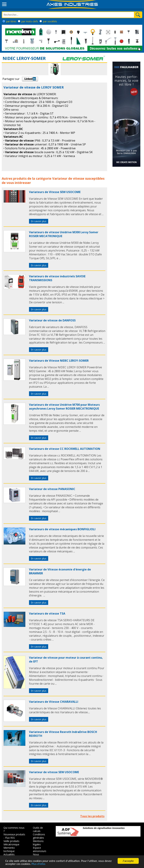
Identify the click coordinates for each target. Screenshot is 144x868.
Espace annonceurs (40, 849)
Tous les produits (92, 816)
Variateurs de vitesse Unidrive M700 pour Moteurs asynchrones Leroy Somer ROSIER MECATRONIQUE (64, 407)
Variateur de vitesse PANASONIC (52, 489)
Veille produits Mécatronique (11, 843)
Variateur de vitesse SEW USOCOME (54, 772)
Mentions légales (38, 843)
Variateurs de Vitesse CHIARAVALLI (54, 702)
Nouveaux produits (14, 834)
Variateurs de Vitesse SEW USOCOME (55, 192)
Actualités (9, 854)
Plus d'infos (39, 864)
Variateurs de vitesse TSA (47, 614)
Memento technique (9, 849)
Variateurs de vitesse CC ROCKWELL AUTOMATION (65, 449)
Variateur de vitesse (68, 178)
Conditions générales (39, 836)
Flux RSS (10, 838)
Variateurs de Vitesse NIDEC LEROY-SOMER (59, 361)
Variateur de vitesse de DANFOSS (52, 320)
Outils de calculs (38, 829)
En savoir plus (39, 221)
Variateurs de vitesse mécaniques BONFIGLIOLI (62, 529)
